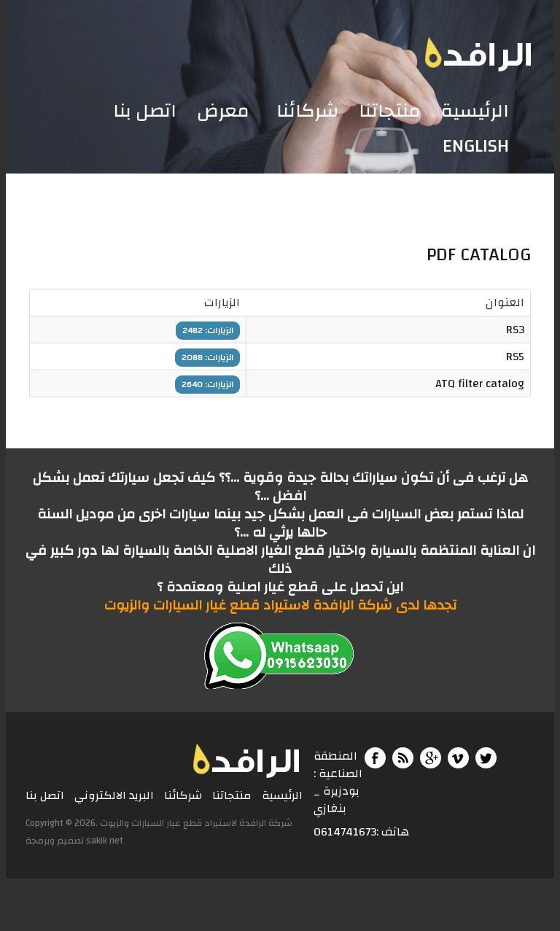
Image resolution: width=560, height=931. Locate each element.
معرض (223, 111)
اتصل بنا (145, 111)
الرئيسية (475, 111)
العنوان (505, 303)
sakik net (105, 841)
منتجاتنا (390, 111)
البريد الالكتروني (114, 796)
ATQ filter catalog (480, 383)
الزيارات (222, 303)
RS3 (515, 330)
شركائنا (307, 111)
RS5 (515, 357)
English (476, 146)
